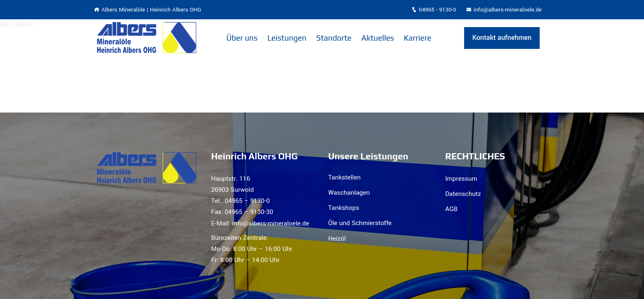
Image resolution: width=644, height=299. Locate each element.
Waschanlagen (349, 193)
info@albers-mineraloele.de (504, 10)
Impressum (461, 179)
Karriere (417, 38)
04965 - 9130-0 (434, 10)
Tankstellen (344, 177)
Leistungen (287, 38)
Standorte (334, 38)
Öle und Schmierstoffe (360, 223)
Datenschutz (463, 194)
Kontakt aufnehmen (502, 38)
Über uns (242, 38)
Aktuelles (378, 38)
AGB (451, 209)
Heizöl (337, 239)
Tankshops (344, 208)
